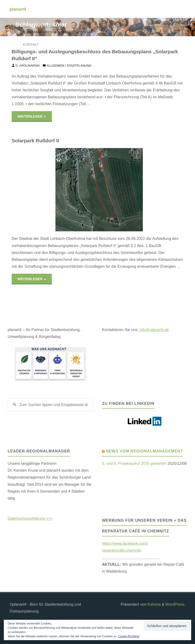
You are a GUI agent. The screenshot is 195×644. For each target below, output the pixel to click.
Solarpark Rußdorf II (35, 141)
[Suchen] (14, 405)
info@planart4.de (154, 330)
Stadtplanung (79, 66)
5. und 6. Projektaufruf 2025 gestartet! (134, 463)
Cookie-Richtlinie (129, 636)
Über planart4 (52, 27)
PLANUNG (82, 27)
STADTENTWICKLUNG (120, 27)
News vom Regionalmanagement (144, 451)
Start (27, 27)
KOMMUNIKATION (164, 27)
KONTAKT (31, 45)
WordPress (175, 604)
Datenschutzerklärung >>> (30, 518)
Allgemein (55, 66)
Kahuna (154, 604)
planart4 (18, 9)
